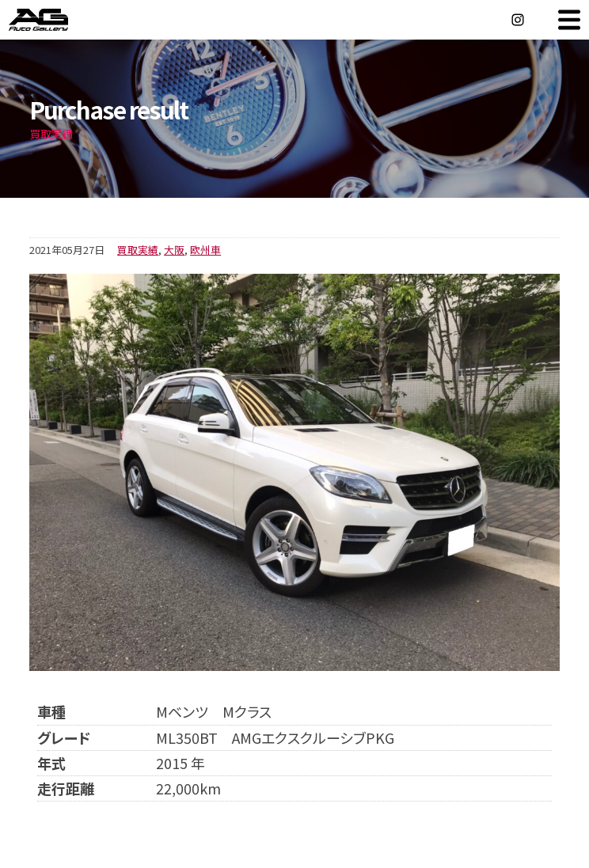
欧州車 (205, 250)
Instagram (518, 20)
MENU (569, 20)
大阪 (174, 250)
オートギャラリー (55, 20)
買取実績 (138, 250)
